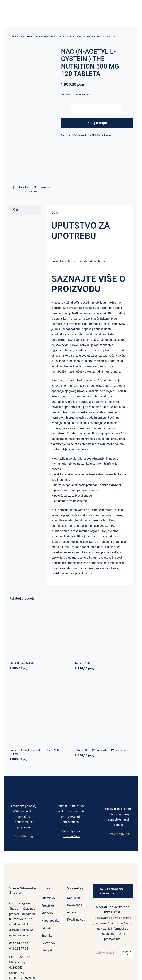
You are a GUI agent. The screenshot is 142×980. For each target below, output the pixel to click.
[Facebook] (20, 187)
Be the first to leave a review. (76, 94)
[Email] (31, 192)
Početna (14, 36)
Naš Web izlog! (24, 836)
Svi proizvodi (80, 135)
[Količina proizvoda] (97, 109)
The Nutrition (94, 135)
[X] (41, 187)
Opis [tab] (16, 210)
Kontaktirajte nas (118, 834)
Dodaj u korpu (97, 123)
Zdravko (106, 135)
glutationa (74, 329)
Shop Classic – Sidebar (32, 36)
